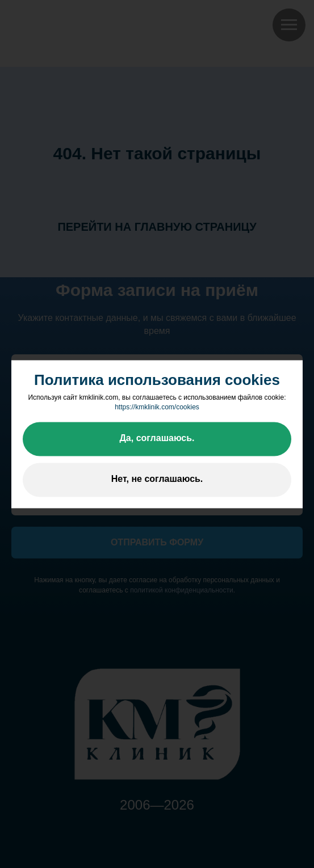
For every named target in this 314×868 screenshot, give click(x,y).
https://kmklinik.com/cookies (157, 408)
